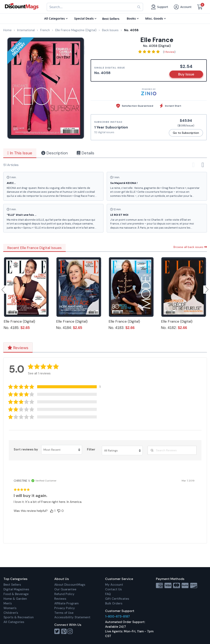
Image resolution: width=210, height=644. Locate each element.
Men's (8, 603)
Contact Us (113, 589)
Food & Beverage (16, 594)
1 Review (169, 52)
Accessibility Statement (72, 617)
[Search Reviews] (172, 450)
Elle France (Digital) (19, 321)
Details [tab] (86, 153)
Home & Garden (15, 599)
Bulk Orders (114, 603)
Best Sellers (12, 585)
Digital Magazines (16, 589)
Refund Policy (64, 594)
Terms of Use (64, 613)
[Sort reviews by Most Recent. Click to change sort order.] (62, 450)
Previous (4, 290)
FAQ (108, 594)
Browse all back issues (190, 247)
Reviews (18, 348)
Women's (10, 608)
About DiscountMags (70, 585)
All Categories (14, 622)
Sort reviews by (26, 449)
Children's (11, 613)
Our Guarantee (65, 589)
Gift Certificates (117, 599)
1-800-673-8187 (117, 616)
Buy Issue (186, 74)
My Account (114, 585)
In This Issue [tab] (20, 153)
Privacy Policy (65, 608)
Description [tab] (54, 153)
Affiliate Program (66, 603)
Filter (91, 449)
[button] (57, 387)
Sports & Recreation (19, 617)
